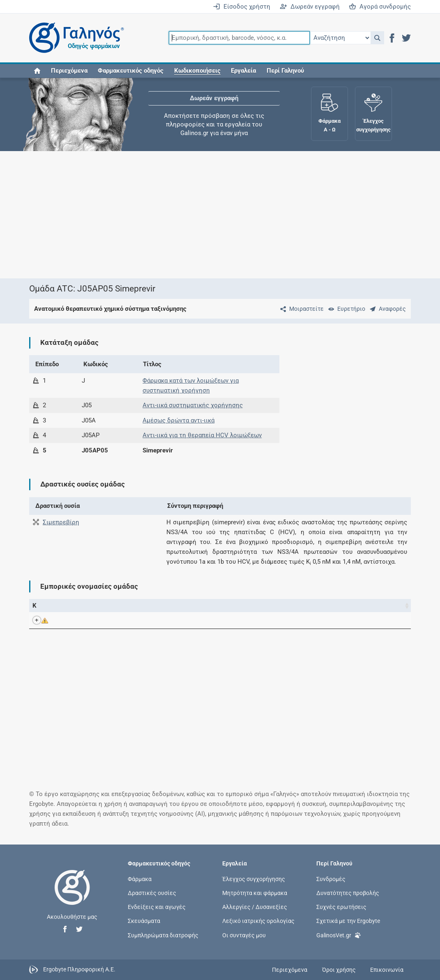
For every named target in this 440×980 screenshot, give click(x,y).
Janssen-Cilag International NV (302, 620)
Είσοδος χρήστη (242, 7)
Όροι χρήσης (339, 970)
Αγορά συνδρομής (380, 7)
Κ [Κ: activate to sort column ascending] (35, 606)
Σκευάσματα (144, 921)
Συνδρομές (331, 879)
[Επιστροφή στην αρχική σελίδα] (72, 896)
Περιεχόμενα (69, 71)
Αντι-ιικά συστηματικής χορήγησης (193, 405)
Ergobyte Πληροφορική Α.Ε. (79, 969)
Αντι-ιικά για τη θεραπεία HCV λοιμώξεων (202, 435)
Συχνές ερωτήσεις (341, 907)
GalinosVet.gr (339, 934)
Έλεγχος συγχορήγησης (254, 879)
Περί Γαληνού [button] (285, 71)
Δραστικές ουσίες (152, 893)
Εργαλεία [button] (243, 71)
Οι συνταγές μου (244, 935)
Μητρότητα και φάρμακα (255, 893)
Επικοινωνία (387, 970)
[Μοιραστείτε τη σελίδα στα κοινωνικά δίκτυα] (300, 309)
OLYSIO (81, 620)
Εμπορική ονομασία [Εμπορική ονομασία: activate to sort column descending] (88, 606)
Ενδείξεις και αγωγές (157, 907)
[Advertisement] (220, 215)
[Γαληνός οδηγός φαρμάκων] (74, 38)
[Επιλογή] (340, 38)
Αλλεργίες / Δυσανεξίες (255, 907)
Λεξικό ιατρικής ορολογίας (258, 921)
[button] (377, 38)
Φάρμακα (140, 879)
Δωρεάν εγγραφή (310, 7)
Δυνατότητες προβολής (348, 893)
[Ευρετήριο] (345, 309)
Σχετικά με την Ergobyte (348, 921)
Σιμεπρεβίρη (61, 522)
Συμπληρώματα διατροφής (163, 935)
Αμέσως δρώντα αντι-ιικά (179, 420)
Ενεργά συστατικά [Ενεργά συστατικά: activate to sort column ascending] (188, 606)
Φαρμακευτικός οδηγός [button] (131, 71)
